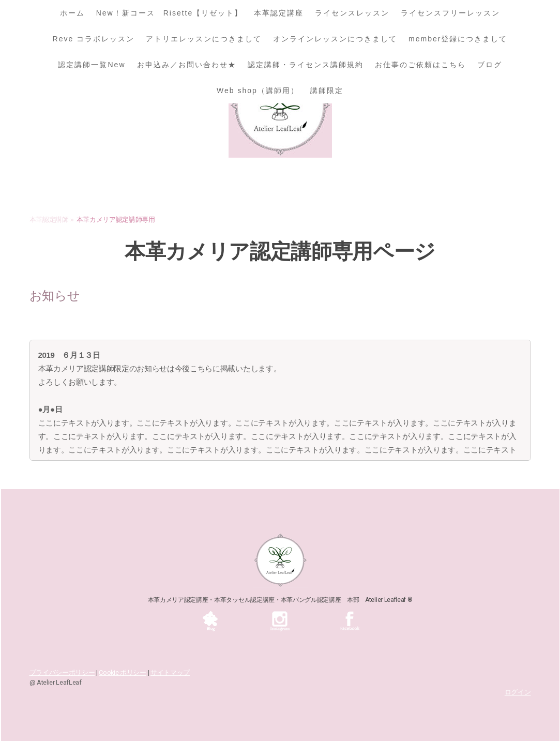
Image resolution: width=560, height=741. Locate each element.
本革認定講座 (279, 13)
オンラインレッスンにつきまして (335, 39)
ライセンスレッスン (352, 13)
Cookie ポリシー (122, 672)
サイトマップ (170, 672)
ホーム (72, 13)
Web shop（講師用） (258, 90)
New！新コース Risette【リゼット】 (170, 13)
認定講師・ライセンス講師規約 (306, 65)
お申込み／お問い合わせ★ (187, 65)
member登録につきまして (458, 39)
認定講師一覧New (92, 65)
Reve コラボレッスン (94, 39)
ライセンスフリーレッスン (450, 13)
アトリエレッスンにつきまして (204, 39)
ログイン (518, 692)
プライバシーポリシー (62, 672)
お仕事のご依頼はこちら (420, 65)
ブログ (490, 65)
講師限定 (327, 90)
